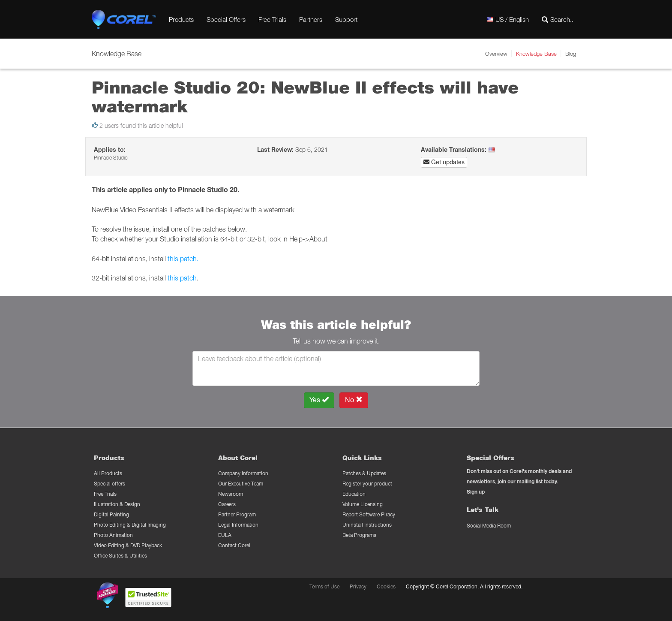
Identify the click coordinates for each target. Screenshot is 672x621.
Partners (311, 19)
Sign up (476, 492)
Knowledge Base (536, 54)
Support (346, 19)
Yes (319, 400)
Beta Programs (359, 535)
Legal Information (238, 525)
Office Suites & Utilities (120, 556)
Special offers (109, 484)
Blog (571, 54)
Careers (227, 504)
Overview (496, 54)
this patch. (182, 259)
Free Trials (272, 19)
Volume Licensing (363, 504)
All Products (108, 473)
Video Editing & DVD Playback (128, 545)
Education (354, 494)
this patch (182, 278)
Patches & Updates (364, 473)
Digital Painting (111, 514)
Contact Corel (234, 545)
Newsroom (231, 494)
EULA (225, 535)
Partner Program (237, 514)
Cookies (386, 586)
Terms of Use (324, 586)
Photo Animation (113, 535)
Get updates (444, 162)
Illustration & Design (117, 504)
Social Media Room (489, 526)
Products (181, 19)
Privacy (358, 586)
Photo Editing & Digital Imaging (130, 525)
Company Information (243, 473)
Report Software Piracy (369, 514)
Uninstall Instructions (367, 525)
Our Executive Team (241, 484)
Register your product (367, 484)
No (354, 400)
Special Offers (226, 19)
